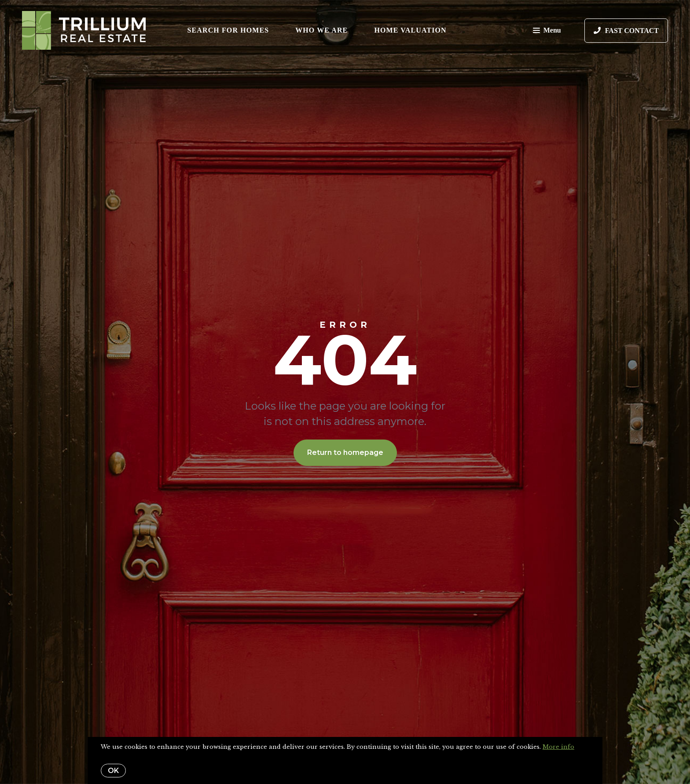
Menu (547, 31)
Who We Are (321, 30)
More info (558, 747)
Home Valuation (410, 30)
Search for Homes (228, 30)
